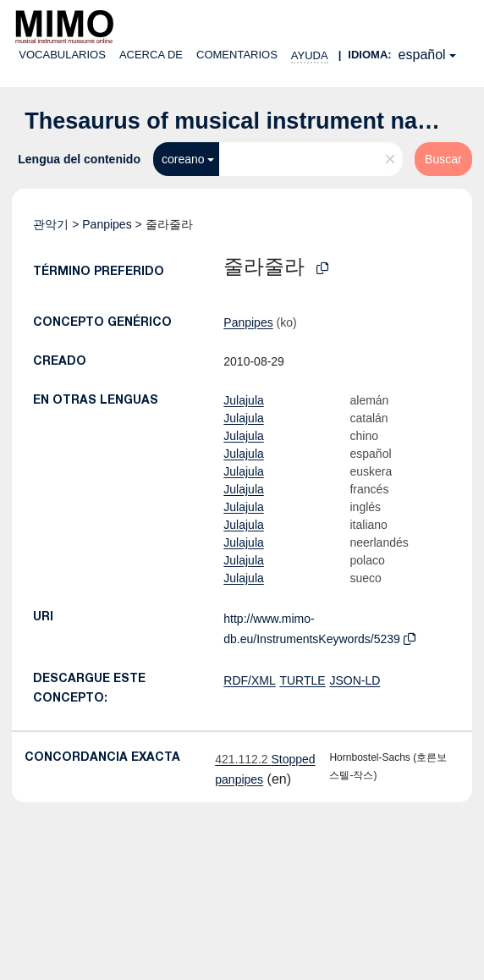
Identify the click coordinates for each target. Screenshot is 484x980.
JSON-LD (355, 680)
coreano (183, 159)
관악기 (51, 224)
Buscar (443, 159)
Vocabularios (62, 55)
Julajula (243, 400)
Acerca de (151, 55)
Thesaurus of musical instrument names (244, 121)
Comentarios (237, 55)
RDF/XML (249, 680)
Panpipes (107, 224)
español (422, 55)
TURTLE (302, 680)
